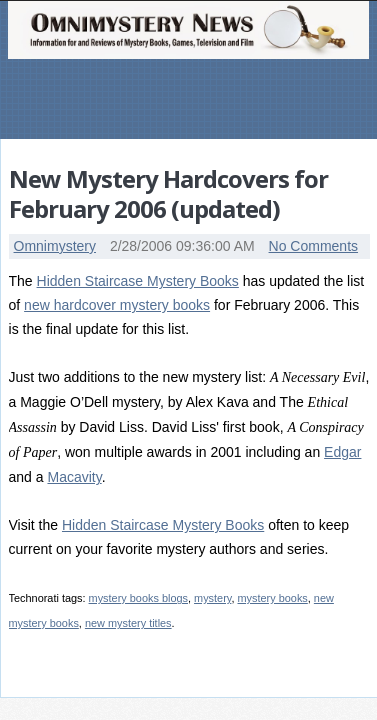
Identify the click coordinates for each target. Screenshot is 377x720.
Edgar (342, 452)
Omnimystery (55, 246)
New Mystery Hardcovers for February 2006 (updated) (168, 193)
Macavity (74, 477)
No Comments (313, 246)
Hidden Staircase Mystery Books (138, 281)
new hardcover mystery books (117, 305)
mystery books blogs (138, 598)
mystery (212, 598)
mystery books (272, 598)
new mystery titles (128, 623)
